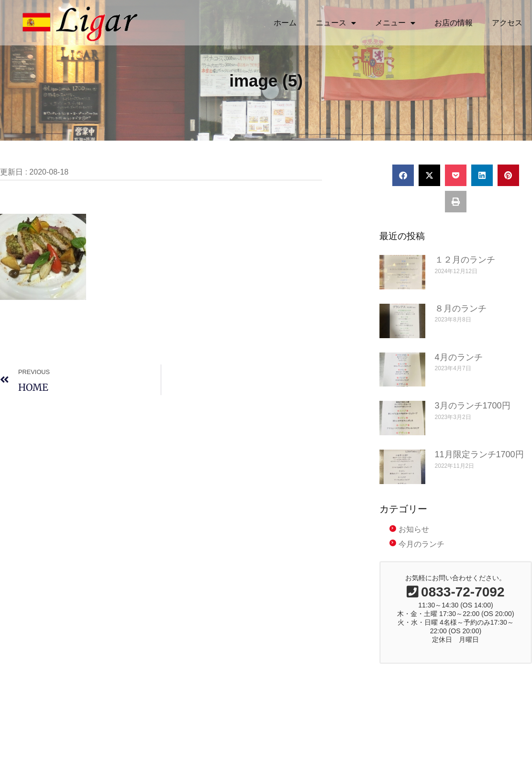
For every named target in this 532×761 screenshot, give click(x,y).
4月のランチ (459, 371)
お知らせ (414, 544)
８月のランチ (461, 322)
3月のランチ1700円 (473, 420)
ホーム (285, 23)
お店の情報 (454, 23)
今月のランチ (421, 558)
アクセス (507, 23)
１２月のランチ (465, 274)
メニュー (395, 23)
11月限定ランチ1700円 (479, 469)
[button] (403, 189)
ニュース (336, 23)
